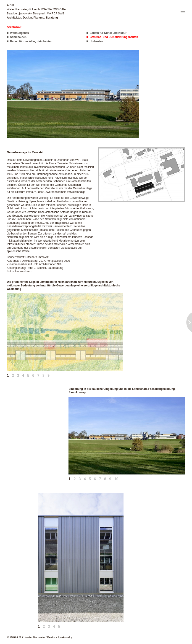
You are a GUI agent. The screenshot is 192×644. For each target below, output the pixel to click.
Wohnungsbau (20, 33)
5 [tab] (28, 376)
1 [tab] (8, 376)
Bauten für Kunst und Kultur (108, 33)
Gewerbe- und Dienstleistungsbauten (114, 37)
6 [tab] (33, 376)
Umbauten (96, 41)
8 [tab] (43, 376)
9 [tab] (49, 376)
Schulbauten (18, 37)
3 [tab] (18, 376)
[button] (183, 11)
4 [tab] (23, 376)
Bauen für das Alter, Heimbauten (31, 41)
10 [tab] (116, 479)
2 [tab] (13, 376)
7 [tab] (38, 376)
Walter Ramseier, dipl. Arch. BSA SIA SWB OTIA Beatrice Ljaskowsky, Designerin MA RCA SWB (36, 11)
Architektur (14, 27)
